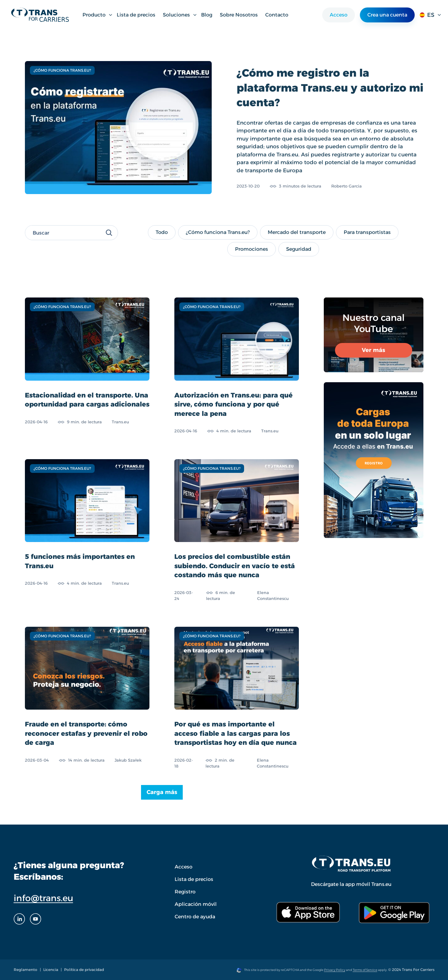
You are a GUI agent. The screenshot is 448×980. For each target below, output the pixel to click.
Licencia (51, 970)
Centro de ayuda (195, 917)
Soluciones (180, 15)
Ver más (373, 350)
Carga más (162, 792)
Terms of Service (365, 970)
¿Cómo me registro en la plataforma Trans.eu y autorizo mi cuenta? (330, 88)
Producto (98, 15)
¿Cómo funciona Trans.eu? (218, 232)
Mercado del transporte (297, 232)
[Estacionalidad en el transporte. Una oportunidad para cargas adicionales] (87, 366)
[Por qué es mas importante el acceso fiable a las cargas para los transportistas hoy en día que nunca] (237, 698)
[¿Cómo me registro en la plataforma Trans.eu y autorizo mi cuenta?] (118, 128)
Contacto (277, 15)
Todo (165, 232)
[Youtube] (35, 919)
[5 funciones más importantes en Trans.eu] (87, 530)
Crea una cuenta (387, 15)
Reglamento (26, 970)
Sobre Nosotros (239, 15)
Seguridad (300, 249)
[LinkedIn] (19, 919)
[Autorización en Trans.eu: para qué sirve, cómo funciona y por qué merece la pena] (237, 366)
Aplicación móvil (196, 904)
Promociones (251, 249)
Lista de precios (136, 15)
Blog (207, 15)
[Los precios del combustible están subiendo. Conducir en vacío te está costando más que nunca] (237, 530)
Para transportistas (367, 232)
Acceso (339, 15)
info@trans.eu (43, 898)
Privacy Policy (335, 970)
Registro (185, 892)
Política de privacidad (84, 970)
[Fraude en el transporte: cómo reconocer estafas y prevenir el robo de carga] (87, 698)
